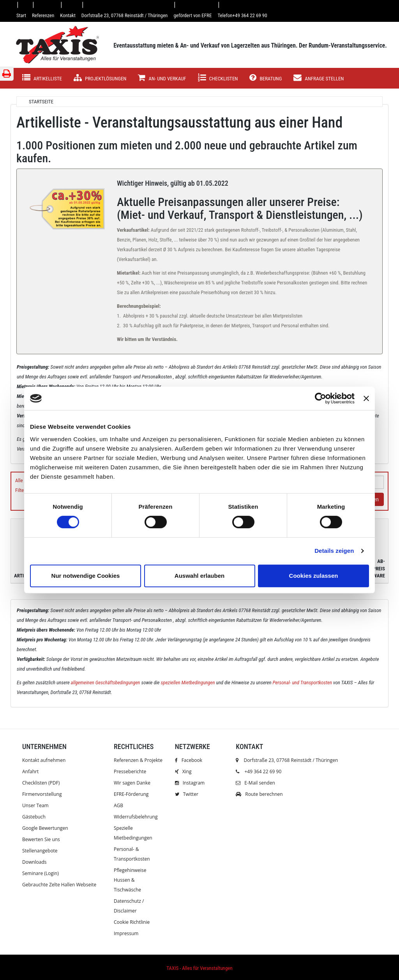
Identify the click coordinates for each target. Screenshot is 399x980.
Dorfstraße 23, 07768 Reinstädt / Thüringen (287, 760)
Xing (183, 771)
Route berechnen (259, 794)
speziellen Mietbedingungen (188, 683)
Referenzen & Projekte (138, 760)
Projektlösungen (100, 78)
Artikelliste (42, 78)
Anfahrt (30, 771)
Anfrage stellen (319, 78)
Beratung (266, 78)
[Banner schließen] (366, 398)
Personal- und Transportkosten (303, 683)
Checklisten (218, 78)
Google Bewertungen (45, 828)
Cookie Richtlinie (132, 922)
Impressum (126, 933)
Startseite (41, 102)
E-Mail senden (255, 783)
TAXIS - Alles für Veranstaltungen (199, 968)
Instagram (190, 783)
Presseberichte (130, 771)
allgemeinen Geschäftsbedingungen (106, 683)
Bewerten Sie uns (41, 839)
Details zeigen (334, 551)
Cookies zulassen (314, 576)
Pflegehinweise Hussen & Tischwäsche (130, 880)
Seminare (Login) (41, 873)
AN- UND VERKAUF (162, 78)
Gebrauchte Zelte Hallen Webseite (59, 885)
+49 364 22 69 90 (263, 771)
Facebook (189, 760)
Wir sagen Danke (132, 783)
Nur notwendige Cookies (86, 576)
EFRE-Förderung (131, 794)
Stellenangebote (40, 851)
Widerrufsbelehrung (136, 817)
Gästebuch (34, 817)
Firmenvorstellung (42, 794)
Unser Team (35, 805)
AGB (118, 805)
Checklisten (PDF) (41, 783)
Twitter (187, 794)
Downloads (34, 862)
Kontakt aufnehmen (44, 760)
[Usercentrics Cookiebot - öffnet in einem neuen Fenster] (320, 398)
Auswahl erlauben (199, 576)
